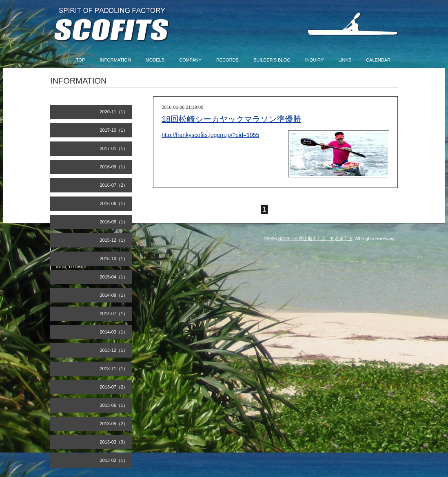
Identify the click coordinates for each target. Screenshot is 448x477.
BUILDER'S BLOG (272, 60)
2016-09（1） (114, 167)
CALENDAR (378, 60)
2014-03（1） (114, 332)
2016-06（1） (114, 203)
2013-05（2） (114, 424)
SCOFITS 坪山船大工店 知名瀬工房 (316, 238)
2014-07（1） (114, 314)
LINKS (345, 60)
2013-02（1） (114, 460)
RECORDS (227, 60)
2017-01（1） (114, 148)
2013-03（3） (114, 442)
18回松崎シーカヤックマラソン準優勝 (231, 119)
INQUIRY (315, 60)
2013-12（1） (114, 350)
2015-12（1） (114, 240)
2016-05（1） (114, 222)
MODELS (155, 60)
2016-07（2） (114, 185)
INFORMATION (115, 60)
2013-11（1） (114, 369)
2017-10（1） (114, 130)
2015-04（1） (114, 277)
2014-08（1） (114, 295)
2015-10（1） (114, 258)
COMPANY (190, 60)
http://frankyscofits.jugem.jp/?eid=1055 (210, 135)
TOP (80, 60)
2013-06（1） (114, 405)
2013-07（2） (114, 387)
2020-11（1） (114, 112)
